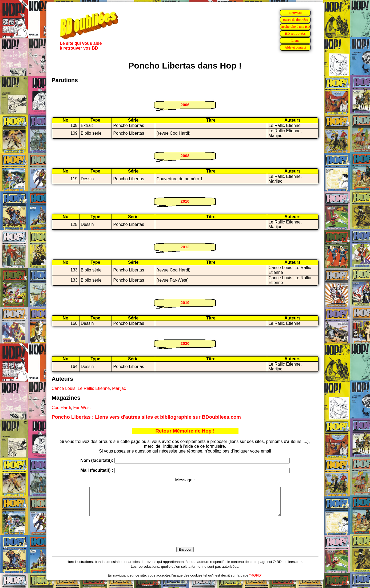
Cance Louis (64, 388)
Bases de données (295, 20)
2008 (185, 156)
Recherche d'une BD (295, 27)
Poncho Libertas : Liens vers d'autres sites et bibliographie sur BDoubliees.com (146, 417)
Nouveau (295, 13)
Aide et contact (295, 47)
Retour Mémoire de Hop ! (185, 431)
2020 (185, 343)
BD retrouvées (295, 33)
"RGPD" (256, 581)
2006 (185, 105)
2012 (185, 247)
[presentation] (185, 538)
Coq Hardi (61, 408)
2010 (185, 201)
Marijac (119, 388)
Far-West (82, 408)
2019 (185, 303)
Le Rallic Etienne (94, 388)
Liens (295, 40)
